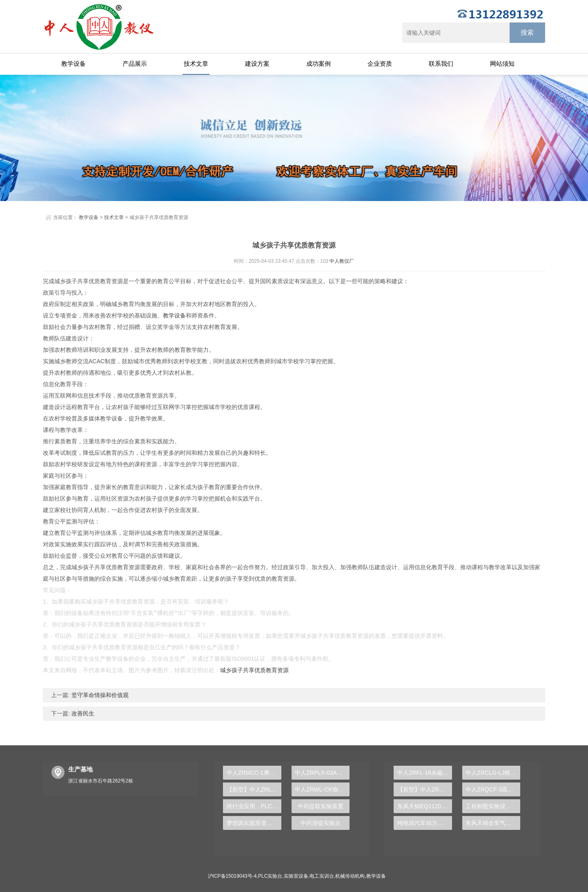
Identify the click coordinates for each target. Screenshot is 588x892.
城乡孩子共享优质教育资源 (254, 670)
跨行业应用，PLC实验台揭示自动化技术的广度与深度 (254, 806)
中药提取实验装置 (321, 806)
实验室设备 (296, 876)
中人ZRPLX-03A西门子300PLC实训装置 (322, 773)
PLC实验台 (270, 876)
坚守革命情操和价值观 (99, 695)
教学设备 (73, 64)
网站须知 (502, 64)
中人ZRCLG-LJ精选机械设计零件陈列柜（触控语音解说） (493, 773)
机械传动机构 (350, 876)
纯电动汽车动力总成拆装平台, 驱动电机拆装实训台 (425, 823)
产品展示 (135, 64)
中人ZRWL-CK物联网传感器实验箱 (322, 789)
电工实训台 (322, 876)
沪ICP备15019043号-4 (232, 876)
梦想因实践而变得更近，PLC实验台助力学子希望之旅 (254, 823)
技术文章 (196, 64)
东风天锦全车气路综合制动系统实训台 (493, 823)
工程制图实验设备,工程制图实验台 (493, 806)
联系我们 (441, 64)
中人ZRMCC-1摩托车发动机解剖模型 (254, 773)
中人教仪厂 (342, 261)
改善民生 (82, 713)
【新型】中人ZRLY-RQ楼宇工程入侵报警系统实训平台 (254, 789)
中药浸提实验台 (321, 823)
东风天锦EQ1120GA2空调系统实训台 (425, 806)
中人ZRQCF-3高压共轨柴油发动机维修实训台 (493, 789)
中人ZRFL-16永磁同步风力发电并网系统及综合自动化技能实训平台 (425, 773)
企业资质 (380, 64)
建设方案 (257, 64)
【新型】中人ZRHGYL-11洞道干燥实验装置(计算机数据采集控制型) (425, 789)
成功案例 (318, 64)
